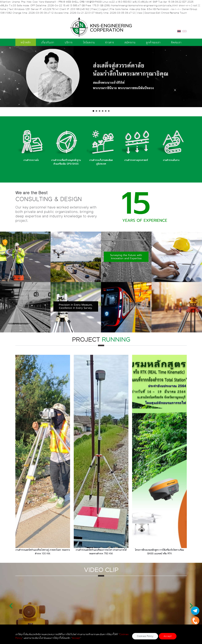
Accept (168, 636)
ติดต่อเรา (176, 42)
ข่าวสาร (109, 42)
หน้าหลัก (26, 42)
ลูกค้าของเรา (153, 42)
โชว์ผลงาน (89, 42)
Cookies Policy (145, 636)
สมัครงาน (130, 42)
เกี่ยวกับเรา (48, 42)
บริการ (69, 42)
